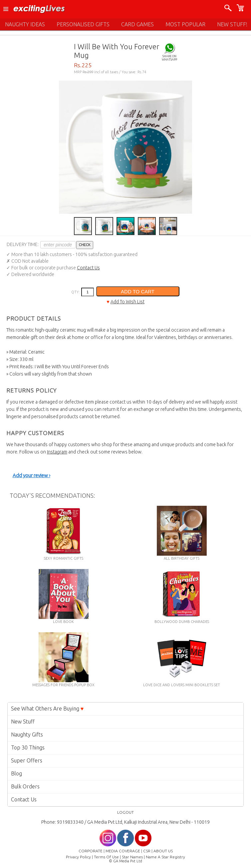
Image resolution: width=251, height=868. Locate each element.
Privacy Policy (78, 857)
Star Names (132, 857)
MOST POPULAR (185, 24)
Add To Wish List (127, 302)
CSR (147, 851)
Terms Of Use (106, 857)
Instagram (57, 452)
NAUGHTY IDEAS (25, 24)
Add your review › (31, 475)
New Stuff (23, 722)
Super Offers (27, 760)
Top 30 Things (28, 747)
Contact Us (88, 268)
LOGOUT (125, 812)
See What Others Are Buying (47, 709)
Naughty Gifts (27, 734)
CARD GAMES (137, 24)
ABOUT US (163, 851)
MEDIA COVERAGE (123, 851)
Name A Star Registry (165, 857)
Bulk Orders (25, 786)
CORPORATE (91, 851)
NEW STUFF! (232, 24)
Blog (16, 773)
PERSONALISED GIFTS (83, 24)
